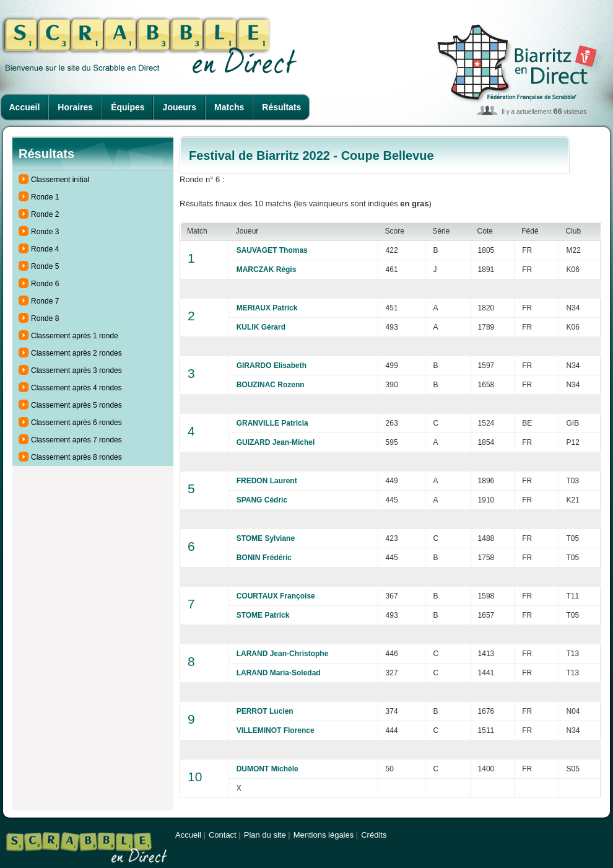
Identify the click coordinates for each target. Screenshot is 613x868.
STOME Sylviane (266, 538)
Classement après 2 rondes (76, 353)
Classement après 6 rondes (76, 423)
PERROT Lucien (265, 711)
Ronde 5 (45, 266)
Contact (223, 835)
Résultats (281, 107)
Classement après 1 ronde (75, 336)
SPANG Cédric (262, 500)
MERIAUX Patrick (267, 308)
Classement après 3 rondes (76, 370)
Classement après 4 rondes (76, 388)
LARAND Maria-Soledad (279, 673)
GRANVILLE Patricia (272, 423)
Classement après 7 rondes (76, 440)
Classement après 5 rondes (76, 405)
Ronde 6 (45, 284)
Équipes (128, 107)
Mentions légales (324, 835)
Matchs (229, 107)
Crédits (374, 835)
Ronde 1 (45, 197)
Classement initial (60, 180)
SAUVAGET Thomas (272, 250)
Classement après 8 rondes (76, 457)
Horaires (75, 107)
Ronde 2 (45, 214)
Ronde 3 (45, 232)
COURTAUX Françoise (276, 596)
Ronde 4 (45, 249)
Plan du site (265, 835)
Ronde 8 (45, 318)
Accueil (25, 107)
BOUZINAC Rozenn (271, 385)
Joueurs (180, 107)
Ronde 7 (45, 301)
